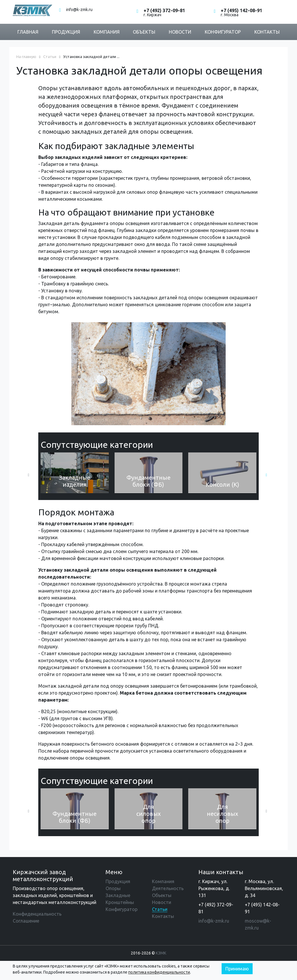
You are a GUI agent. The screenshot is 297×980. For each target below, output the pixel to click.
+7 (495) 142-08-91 (241, 10)
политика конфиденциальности (159, 972)
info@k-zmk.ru (79, 10)
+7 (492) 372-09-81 (164, 10)
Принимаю (237, 969)
